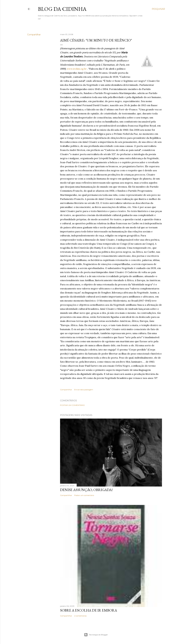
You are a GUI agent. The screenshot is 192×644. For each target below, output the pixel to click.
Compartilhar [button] (34, 35)
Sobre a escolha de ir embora (89, 610)
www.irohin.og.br (77, 69)
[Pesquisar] (158, 9)
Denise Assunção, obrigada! (86, 490)
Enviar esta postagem (84, 390)
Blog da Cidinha (62, 9)
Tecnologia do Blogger (96, 635)
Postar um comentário (72, 405)
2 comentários (80, 616)
